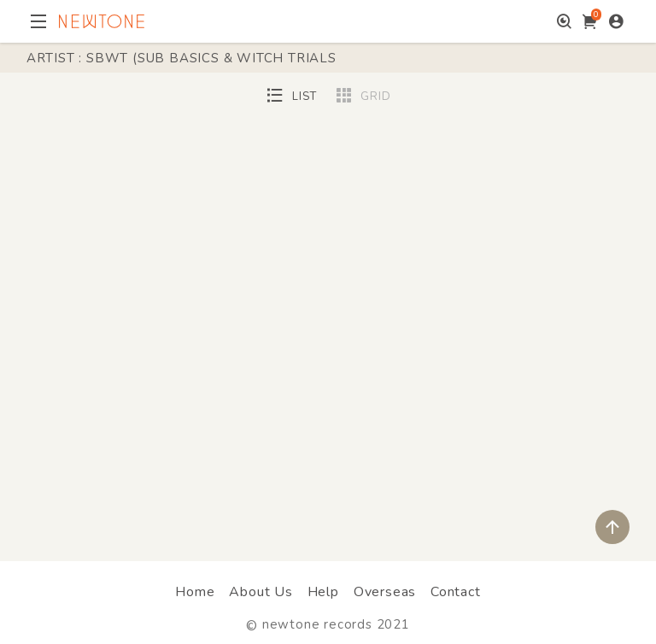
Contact (456, 592)
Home (195, 592)
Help (323, 592)
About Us (261, 592)
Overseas (385, 592)
